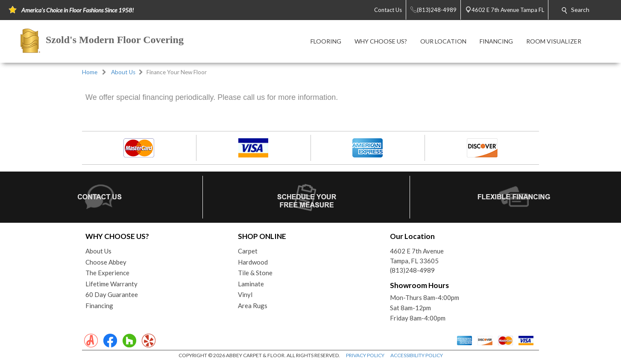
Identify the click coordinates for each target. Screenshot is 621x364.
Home (90, 72)
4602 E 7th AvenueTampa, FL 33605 (417, 256)
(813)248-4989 (412, 270)
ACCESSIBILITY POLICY (417, 355)
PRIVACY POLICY (365, 355)
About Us (123, 72)
